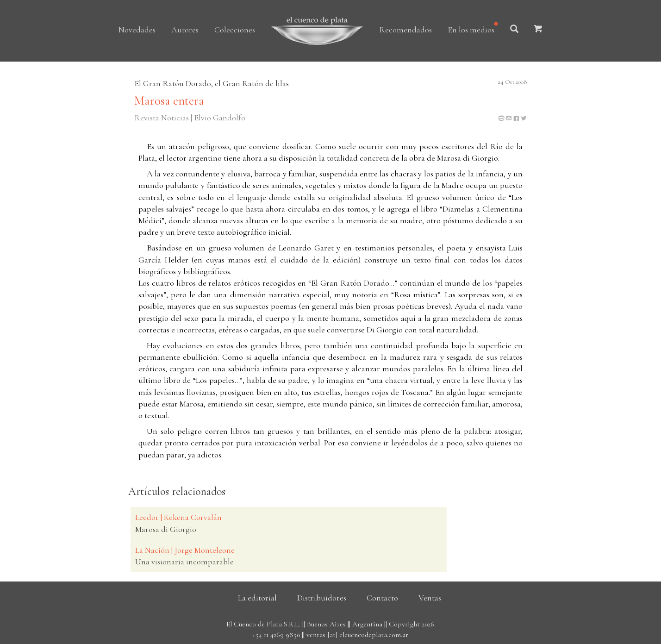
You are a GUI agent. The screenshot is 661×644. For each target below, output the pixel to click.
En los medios (471, 30)
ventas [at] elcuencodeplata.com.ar (357, 635)
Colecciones (235, 30)
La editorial (257, 598)
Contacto (382, 598)
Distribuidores (322, 598)
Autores (185, 30)
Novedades (137, 30)
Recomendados (405, 30)
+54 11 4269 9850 (276, 635)
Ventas (430, 598)
